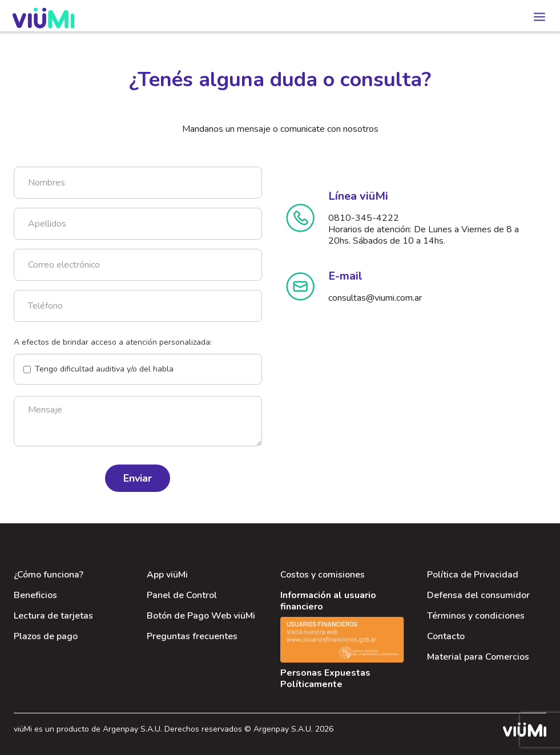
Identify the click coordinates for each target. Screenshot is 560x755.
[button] (537, 14)
